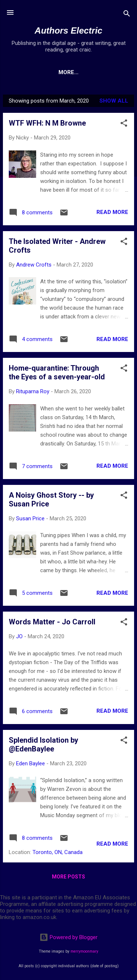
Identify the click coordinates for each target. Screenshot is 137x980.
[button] (124, 124)
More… (83, 72)
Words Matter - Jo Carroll (52, 622)
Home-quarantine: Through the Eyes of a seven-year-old (57, 372)
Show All (114, 101)
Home (52, 72)
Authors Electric (68, 30)
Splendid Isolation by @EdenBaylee (43, 744)
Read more (112, 212)
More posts (68, 877)
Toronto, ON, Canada (58, 852)
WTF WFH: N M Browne (47, 123)
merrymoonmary (84, 951)
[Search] (127, 15)
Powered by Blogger (68, 937)
